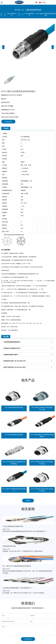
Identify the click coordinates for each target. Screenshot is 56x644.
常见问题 (6, 337)
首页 (1, 14)
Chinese (43, 2)
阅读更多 (28, 501)
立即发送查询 (8, 122)
